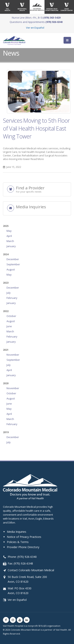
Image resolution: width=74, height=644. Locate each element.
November (13, 355)
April (9, 236)
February (12, 298)
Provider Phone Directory (23, 547)
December (13, 259)
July (9, 293)
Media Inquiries (17, 532)
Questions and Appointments (36, 22)
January (11, 246)
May (9, 231)
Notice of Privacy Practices (24, 537)
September (13, 264)
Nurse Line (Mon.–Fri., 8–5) (36, 18)
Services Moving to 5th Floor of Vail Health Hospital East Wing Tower (36, 128)
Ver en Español (35, 28)
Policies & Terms (18, 542)
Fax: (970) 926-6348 (20, 563)
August (11, 269)
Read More (37, 159)
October (11, 316)
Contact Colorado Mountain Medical (31, 570)
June (9, 326)
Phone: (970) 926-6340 (22, 557)
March (10, 241)
